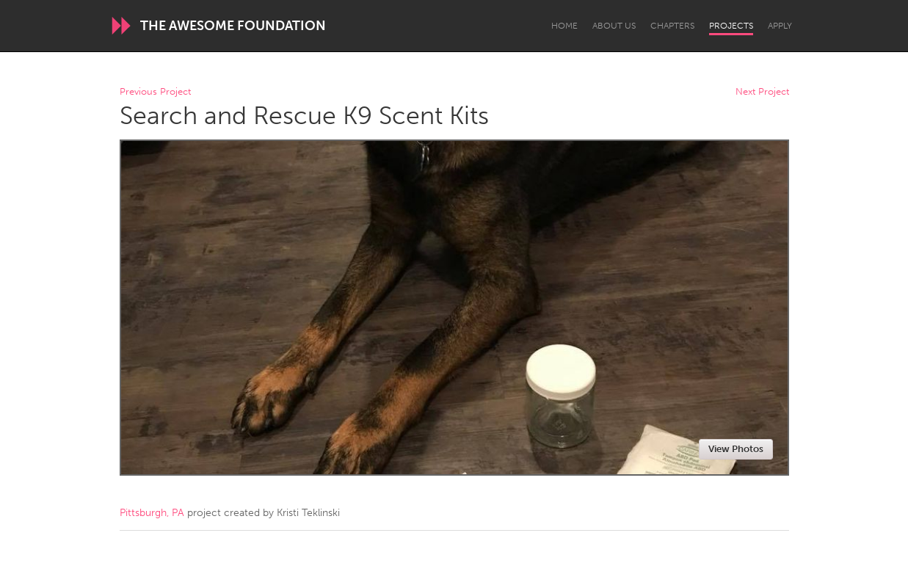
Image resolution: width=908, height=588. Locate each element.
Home (564, 26)
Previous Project (155, 92)
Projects (731, 26)
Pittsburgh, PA (152, 513)
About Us (614, 26)
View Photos (736, 449)
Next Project (762, 92)
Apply (780, 26)
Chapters (672, 26)
